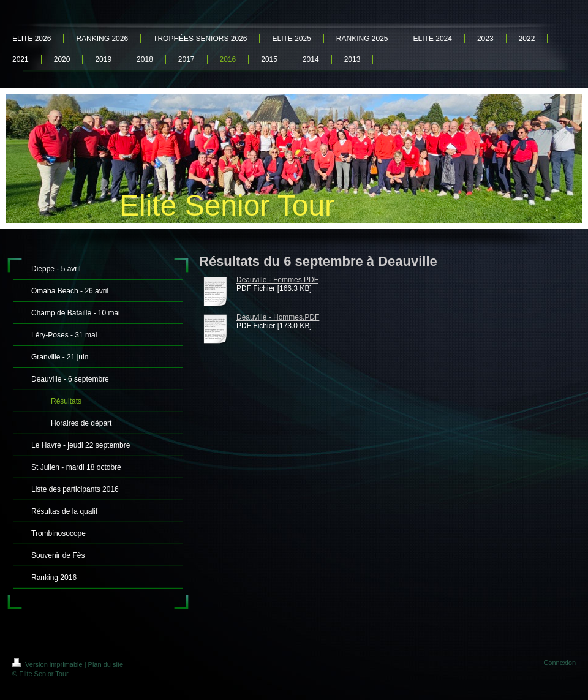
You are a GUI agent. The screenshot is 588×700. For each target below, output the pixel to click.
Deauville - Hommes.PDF (278, 317)
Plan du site (106, 664)
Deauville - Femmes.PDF (277, 280)
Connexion (560, 663)
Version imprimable (48, 664)
